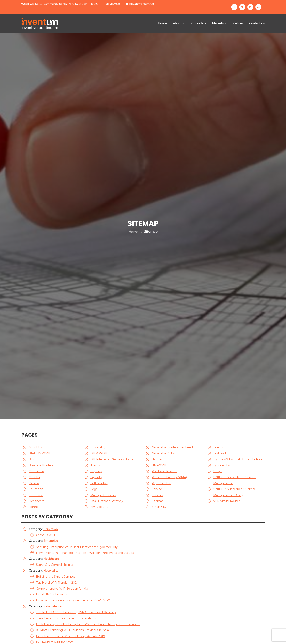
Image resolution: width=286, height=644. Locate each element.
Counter (35, 477)
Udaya (218, 471)
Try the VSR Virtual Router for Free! (238, 459)
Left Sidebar (99, 483)
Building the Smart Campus (56, 577)
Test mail (220, 453)
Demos (34, 483)
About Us (35, 447)
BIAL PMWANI (39, 453)
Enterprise (36, 495)
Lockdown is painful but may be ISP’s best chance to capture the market (88, 624)
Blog (32, 459)
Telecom (219, 447)
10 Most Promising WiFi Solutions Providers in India (72, 630)
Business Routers (41, 465)
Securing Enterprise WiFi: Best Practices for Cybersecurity (77, 547)
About (177, 23)
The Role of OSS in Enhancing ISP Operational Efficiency (76, 612)
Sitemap (158, 501)
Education (36, 489)
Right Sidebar (161, 483)
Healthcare (37, 501)
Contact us (257, 23)
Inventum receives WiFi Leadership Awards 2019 (70, 636)
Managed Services (103, 495)
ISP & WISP (99, 453)
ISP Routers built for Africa (55, 642)
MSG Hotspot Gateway (107, 501)
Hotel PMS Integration (52, 594)
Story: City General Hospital (55, 565)
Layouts (96, 477)
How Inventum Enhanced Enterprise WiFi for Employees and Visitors (85, 553)
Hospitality (98, 447)
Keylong (96, 471)
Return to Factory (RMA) (169, 477)
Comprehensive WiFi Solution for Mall (63, 589)
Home (162, 23)
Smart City (159, 507)
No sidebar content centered (172, 447)
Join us (95, 465)
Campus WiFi (45, 535)
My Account (99, 507)
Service (157, 489)
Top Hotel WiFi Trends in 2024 (57, 583)
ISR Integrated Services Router (113, 459)
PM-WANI (159, 465)
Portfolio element (164, 471)
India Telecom (53, 606)
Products (197, 23)
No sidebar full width (166, 453)
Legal (94, 489)
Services (158, 495)
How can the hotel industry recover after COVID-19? (73, 600)
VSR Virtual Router (227, 501)
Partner (238, 23)
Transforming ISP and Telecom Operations (66, 618)
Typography (222, 465)
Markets (218, 23)
